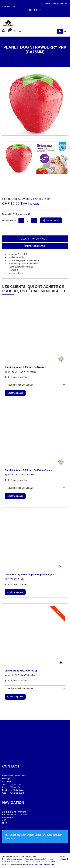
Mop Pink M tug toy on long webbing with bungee (29, 575)
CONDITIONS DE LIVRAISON (14, 812)
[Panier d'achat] (9, 31)
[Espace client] (4, 31)
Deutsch (58, 835)
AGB (4, 820)
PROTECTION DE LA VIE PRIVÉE (16, 815)
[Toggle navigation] (65, 31)
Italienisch (10, 838)
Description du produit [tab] (35, 239)
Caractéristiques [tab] (35, 246)
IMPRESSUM (8, 818)
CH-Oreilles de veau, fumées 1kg (21, 671)
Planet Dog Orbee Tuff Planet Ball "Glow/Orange (28, 470)
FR (36, 10)
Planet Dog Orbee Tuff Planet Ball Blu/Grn (25, 367)
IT (40, 10)
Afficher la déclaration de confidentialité (38, 864)
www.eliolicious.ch (17, 793)
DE (31, 10)
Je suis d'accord (64, 858)
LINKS (5, 823)
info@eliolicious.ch (18, 790)
